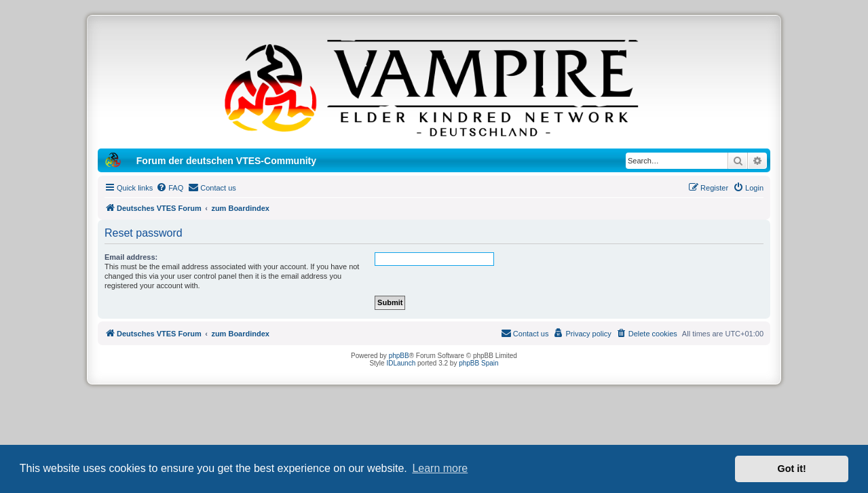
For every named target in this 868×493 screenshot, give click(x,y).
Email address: (131, 257)
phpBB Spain (478, 363)
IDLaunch (401, 363)
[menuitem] (170, 188)
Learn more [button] (440, 468)
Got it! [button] (792, 469)
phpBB (399, 356)
